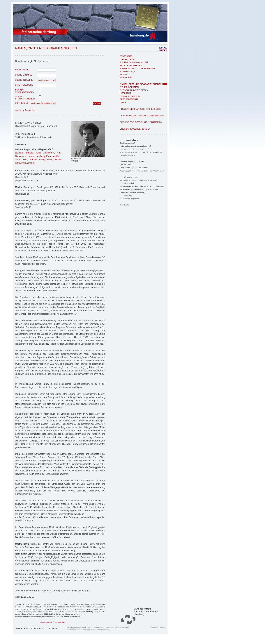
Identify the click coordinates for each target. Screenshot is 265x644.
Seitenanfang (60, 622)
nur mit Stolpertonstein (25, 98)
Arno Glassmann (45, 153)
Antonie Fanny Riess (41, 160)
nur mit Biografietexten (25, 91)
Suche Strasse (24, 75)
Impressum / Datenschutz (30, 628)
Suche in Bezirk (24, 80)
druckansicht (46, 622)
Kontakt (54, 628)
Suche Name (22, 70)
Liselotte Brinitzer (24, 153)
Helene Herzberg (36, 156)
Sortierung (22, 103)
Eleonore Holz (53, 156)
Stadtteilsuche (24, 85)
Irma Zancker (28, 163)
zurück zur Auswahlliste (26, 110)
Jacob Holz (21, 160)
